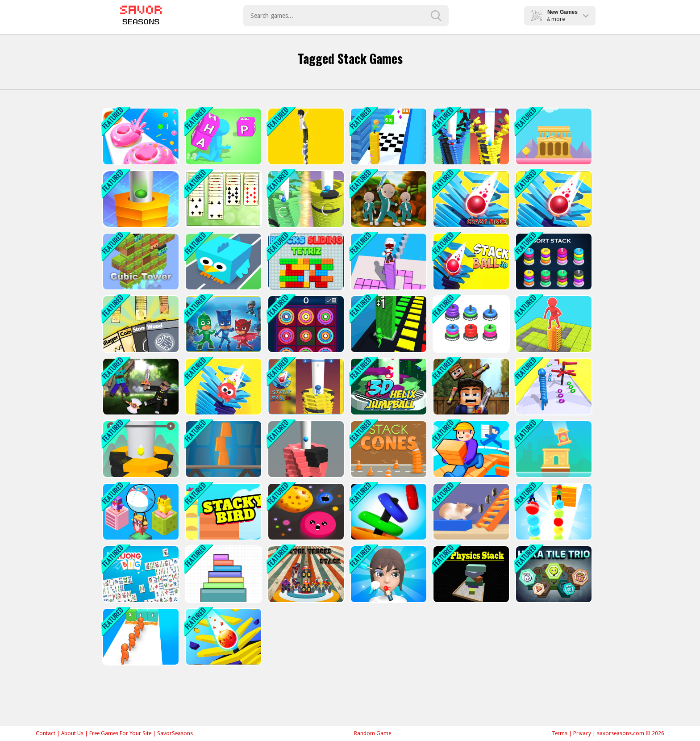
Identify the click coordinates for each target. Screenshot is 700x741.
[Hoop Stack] (388, 512)
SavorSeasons (175, 733)
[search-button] (436, 16)
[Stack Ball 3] (223, 637)
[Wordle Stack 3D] (223, 136)
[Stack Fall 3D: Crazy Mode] (470, 199)
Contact (46, 733)
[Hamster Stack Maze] (470, 512)
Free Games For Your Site (120, 733)
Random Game (373, 733)
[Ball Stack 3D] (553, 512)
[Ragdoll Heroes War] (140, 387)
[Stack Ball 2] (553, 199)
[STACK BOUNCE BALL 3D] (305, 387)
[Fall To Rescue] (223, 387)
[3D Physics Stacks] (470, 574)
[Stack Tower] (553, 449)
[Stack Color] (223, 574)
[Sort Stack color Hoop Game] (553, 262)
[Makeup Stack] (388, 574)
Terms (560, 733)
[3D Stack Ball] (470, 262)
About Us (72, 733)
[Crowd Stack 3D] (140, 637)
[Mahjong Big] (140, 574)
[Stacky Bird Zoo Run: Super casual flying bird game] (223, 262)
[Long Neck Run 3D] (553, 387)
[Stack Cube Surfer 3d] (388, 136)
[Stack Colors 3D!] (388, 324)
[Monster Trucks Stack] (305, 574)
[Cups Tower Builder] (223, 449)
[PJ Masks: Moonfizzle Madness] (223, 324)
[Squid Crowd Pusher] (388, 199)
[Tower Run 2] (305, 136)
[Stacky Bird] (223, 512)
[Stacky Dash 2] (388, 262)
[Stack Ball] (140, 449)
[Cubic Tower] (140, 262)
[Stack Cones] (388, 449)
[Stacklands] (140, 324)
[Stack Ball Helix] (305, 199)
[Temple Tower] (553, 136)
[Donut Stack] (140, 136)
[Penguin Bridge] (140, 512)
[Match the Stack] (470, 324)
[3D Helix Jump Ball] (388, 387)
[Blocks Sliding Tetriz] (305, 262)
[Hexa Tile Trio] (553, 574)
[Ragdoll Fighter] (470, 387)
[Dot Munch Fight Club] (305, 512)
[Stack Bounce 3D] (470, 136)
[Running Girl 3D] (470, 449)
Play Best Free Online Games (141, 16)
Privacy (582, 733)
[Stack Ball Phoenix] (305, 449)
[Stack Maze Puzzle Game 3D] (553, 324)
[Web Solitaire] (223, 199)
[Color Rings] (305, 324)
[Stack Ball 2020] (140, 199)
